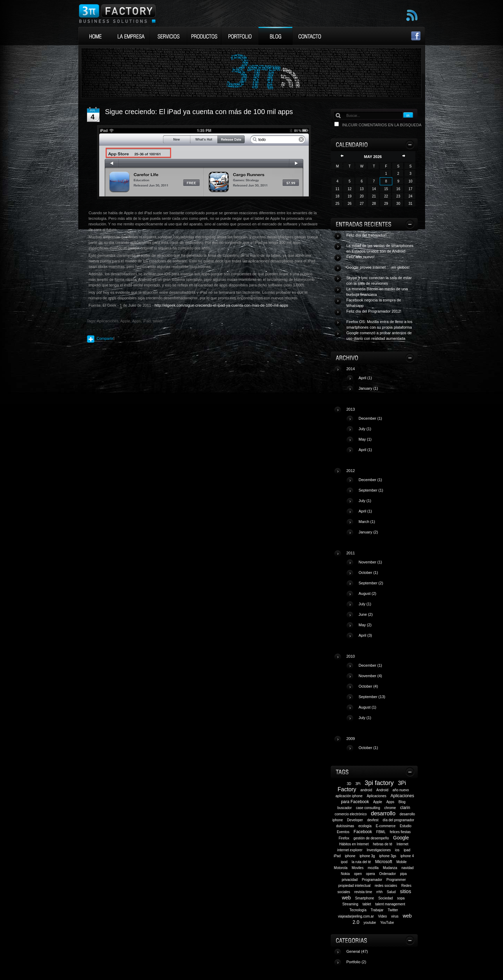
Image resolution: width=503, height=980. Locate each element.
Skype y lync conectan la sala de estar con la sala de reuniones (379, 280)
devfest (373, 820)
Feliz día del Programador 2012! (374, 311)
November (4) (370, 676)
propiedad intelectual (354, 886)
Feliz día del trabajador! (367, 235)
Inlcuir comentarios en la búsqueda (382, 125)
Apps (390, 802)
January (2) (369, 532)
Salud (391, 892)
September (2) (371, 583)
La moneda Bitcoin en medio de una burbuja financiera (377, 292)
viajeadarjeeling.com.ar (356, 916)
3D (349, 784)
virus (395, 916)
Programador (372, 880)
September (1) (371, 490)
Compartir (105, 338)
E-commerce (386, 826)
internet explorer (350, 850)
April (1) (366, 378)
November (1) (370, 562)
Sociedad (386, 898)
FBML (381, 832)
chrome (390, 808)
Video (382, 916)
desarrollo (383, 813)
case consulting (368, 808)
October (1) (369, 573)
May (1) (365, 439)
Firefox (344, 838)
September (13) (372, 697)
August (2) (368, 593)
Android (382, 790)
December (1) (370, 418)
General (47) (357, 951)
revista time (363, 892)
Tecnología (358, 910)
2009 (381, 746)
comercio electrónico (351, 814)
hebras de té (382, 844)
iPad (337, 856)
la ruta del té (361, 862)
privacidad (350, 880)
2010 (381, 690)
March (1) (367, 522)
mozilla (373, 868)
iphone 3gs (388, 856)
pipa (403, 874)
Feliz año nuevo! (361, 257)
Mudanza (390, 868)
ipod (344, 862)
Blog (402, 802)
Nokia (345, 874)
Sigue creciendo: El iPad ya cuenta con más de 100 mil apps (199, 112)
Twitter (393, 910)
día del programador (399, 820)
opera (371, 874)
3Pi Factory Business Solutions (117, 13)
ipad (407, 850)
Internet (402, 844)
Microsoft (384, 862)
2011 (381, 597)
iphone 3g (367, 856)
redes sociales (386, 886)
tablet (367, 904)
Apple (378, 802)
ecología (365, 826)
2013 (381, 432)
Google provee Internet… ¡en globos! (378, 267)
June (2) (366, 614)
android (366, 790)
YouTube (387, 923)
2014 (381, 381)
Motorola (341, 868)
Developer (355, 820)
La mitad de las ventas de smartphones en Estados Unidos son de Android (380, 248)
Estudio (406, 826)
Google (401, 838)
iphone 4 (407, 856)
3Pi (358, 784)
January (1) (369, 388)
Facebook (363, 832)
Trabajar (377, 910)
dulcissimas (345, 826)
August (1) (368, 707)
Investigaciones (379, 850)
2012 (381, 504)
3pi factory (379, 783)
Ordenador (387, 874)
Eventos (343, 832)
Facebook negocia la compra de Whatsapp (374, 303)
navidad (407, 868)
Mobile (402, 862)
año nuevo (401, 790)
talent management (390, 904)
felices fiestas (400, 832)
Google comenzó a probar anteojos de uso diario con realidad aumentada (379, 336)
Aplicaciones (377, 796)
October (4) (369, 686)
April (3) (366, 635)
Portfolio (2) (356, 962)
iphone (350, 856)
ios (397, 850)
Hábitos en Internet (354, 844)
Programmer (396, 880)
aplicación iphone (349, 796)
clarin (405, 808)
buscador (345, 808)
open (358, 874)
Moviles (358, 868)
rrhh (379, 892)
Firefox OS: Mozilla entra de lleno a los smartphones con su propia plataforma (380, 324)
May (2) (365, 625)
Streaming (350, 904)
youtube (370, 923)
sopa (401, 898)
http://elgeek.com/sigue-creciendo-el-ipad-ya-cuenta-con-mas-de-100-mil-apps (221, 305)
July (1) (365, 429)
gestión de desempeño (371, 838)
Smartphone (364, 898)
